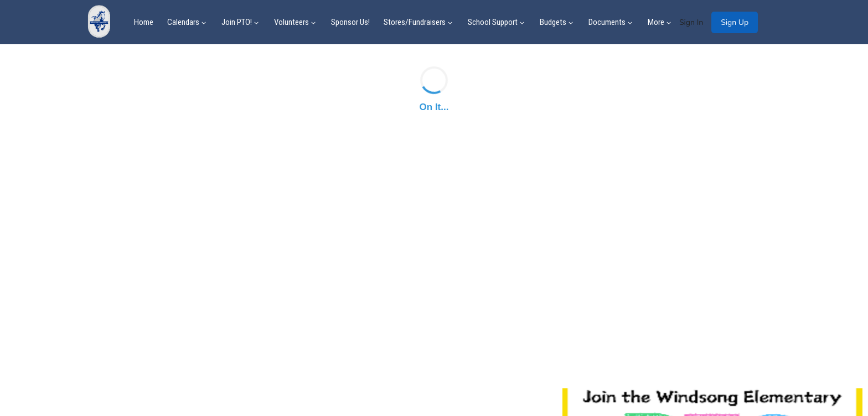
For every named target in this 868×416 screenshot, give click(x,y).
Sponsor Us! (350, 22)
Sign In (691, 22)
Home (144, 22)
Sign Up (735, 22)
